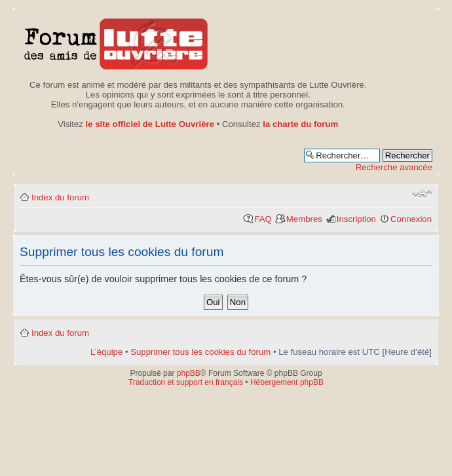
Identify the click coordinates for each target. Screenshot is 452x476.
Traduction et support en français (186, 382)
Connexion (411, 219)
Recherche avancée (394, 167)
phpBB (189, 373)
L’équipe (106, 352)
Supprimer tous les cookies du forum (200, 352)
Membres (304, 219)
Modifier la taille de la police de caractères (422, 193)
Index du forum (60, 197)
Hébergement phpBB (287, 382)
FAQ (263, 219)
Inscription (356, 219)
